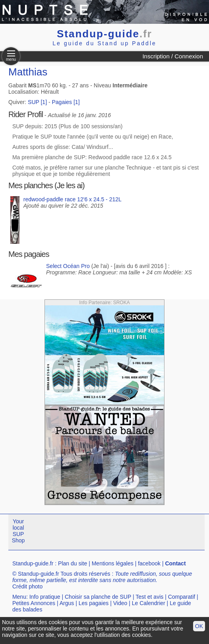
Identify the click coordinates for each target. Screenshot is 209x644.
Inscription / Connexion (173, 56)
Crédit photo (27, 586)
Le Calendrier (149, 603)
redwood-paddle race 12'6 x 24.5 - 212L (73, 199)
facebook (149, 563)
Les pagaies (94, 603)
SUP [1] (37, 102)
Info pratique (45, 597)
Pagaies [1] (66, 102)
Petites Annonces (34, 603)
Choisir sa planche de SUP (98, 597)
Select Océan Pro (68, 266)
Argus (67, 603)
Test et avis (149, 597)
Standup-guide (104, 34)
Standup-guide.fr (33, 563)
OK (199, 626)
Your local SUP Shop (18, 531)
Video (120, 603)
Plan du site (73, 563)
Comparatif (182, 597)
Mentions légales (113, 563)
